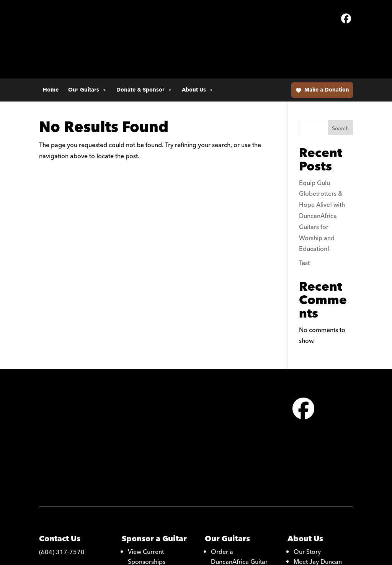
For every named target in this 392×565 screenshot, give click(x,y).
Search (340, 87)
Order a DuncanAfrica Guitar (239, 445)
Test (304, 221)
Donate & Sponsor (144, 44)
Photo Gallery (230, 480)
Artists (302, 470)
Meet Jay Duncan (318, 450)
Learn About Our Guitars (234, 465)
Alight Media (223, 555)
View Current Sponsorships (147, 445)
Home (51, 44)
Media (302, 460)
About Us (198, 44)
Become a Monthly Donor (154, 465)
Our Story (307, 440)
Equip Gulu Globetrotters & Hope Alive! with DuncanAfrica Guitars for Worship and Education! (322, 174)
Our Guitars (87, 44)
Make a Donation (327, 44)
